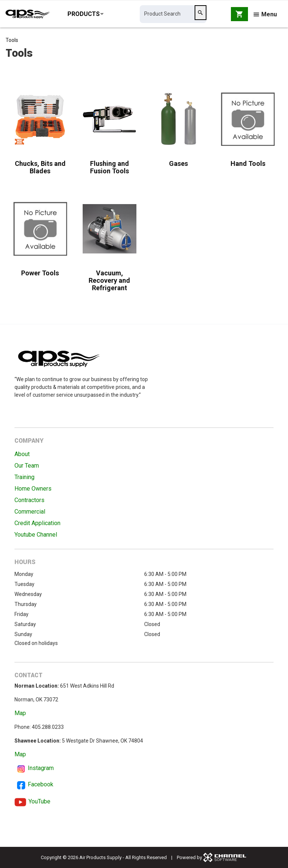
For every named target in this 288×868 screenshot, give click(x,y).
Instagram (41, 768)
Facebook (41, 784)
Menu (265, 16)
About (22, 454)
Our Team (27, 466)
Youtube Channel (36, 535)
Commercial (30, 512)
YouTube (39, 801)
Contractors (29, 500)
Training (24, 477)
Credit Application (37, 523)
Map (20, 713)
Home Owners (33, 489)
